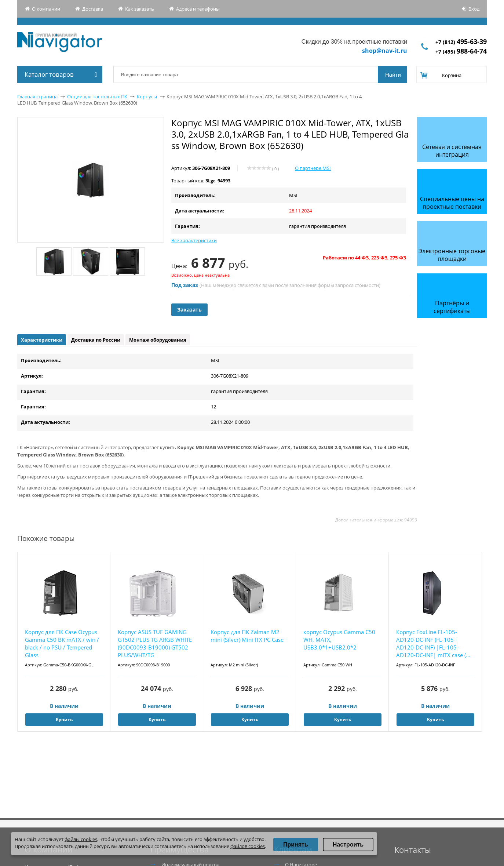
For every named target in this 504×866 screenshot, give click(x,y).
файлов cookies (248, 846)
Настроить (348, 845)
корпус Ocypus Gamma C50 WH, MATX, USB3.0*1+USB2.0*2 (339, 640)
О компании (46, 9)
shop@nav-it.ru (385, 51)
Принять (296, 845)
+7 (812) (461, 42)
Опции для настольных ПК (97, 97)
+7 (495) (461, 52)
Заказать (189, 310)
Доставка (93, 9)
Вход (474, 9)
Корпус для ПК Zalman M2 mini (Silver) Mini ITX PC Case (247, 636)
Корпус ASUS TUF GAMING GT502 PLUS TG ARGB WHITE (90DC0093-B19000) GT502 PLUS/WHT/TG (155, 643)
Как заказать (140, 9)
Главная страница (37, 97)
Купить (64, 719)
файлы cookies (81, 839)
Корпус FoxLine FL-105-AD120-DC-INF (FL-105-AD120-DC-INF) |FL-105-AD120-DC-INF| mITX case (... (433, 643)
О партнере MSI (313, 168)
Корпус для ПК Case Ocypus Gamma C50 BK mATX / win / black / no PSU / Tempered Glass (62, 643)
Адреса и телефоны (198, 9)
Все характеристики (194, 240)
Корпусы (147, 97)
